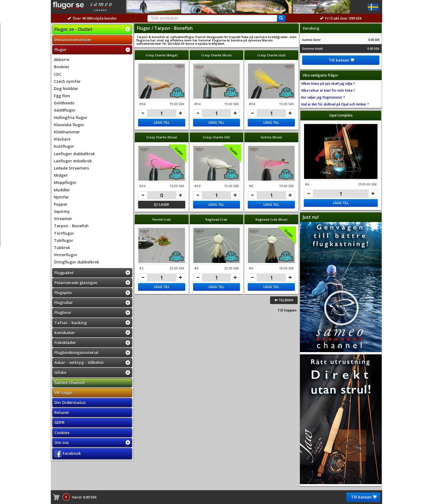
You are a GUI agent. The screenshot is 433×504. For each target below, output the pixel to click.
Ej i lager (162, 204)
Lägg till (162, 122)
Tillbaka (284, 300)
